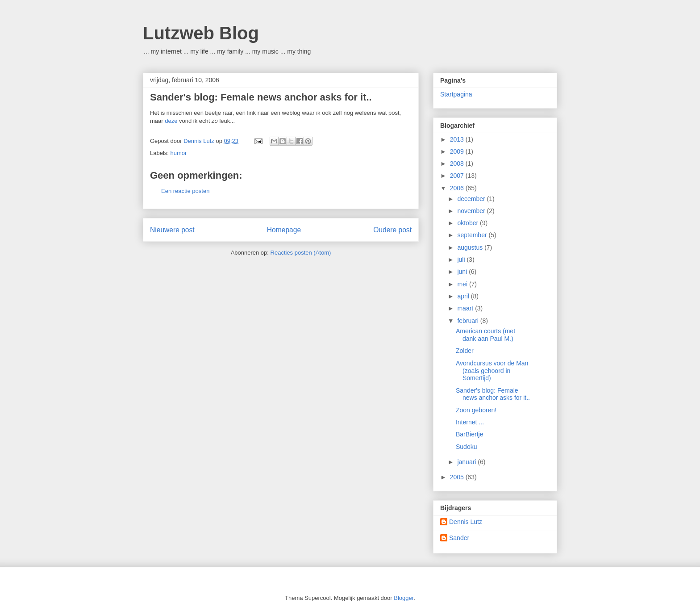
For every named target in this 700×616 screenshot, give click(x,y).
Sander (459, 538)
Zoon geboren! (476, 410)
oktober (469, 223)
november (472, 211)
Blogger (404, 598)
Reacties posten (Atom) (301, 253)
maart (466, 308)
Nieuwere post (172, 230)
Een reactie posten (185, 191)
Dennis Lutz (466, 522)
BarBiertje (469, 434)
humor (179, 153)
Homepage (284, 230)
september (473, 235)
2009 (458, 151)
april (464, 296)
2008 (458, 163)
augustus (471, 247)
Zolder (465, 351)
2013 (458, 139)
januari (467, 462)
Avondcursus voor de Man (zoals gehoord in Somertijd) (492, 371)
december (472, 199)
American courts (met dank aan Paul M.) (485, 335)
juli (462, 260)
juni (463, 272)
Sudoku (466, 447)
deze (172, 121)
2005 (458, 477)
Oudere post (392, 230)
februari (469, 321)
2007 (458, 176)
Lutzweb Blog (201, 33)
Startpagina (456, 94)
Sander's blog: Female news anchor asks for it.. (261, 97)
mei (463, 284)
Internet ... (470, 422)
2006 (458, 188)
